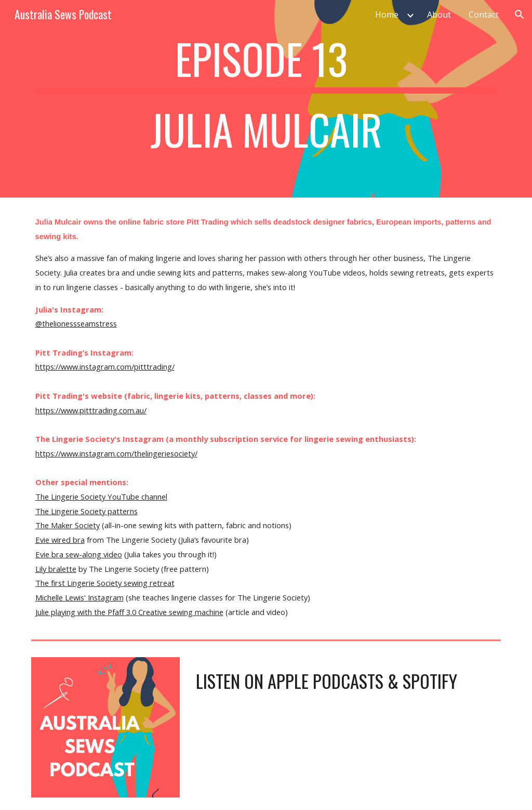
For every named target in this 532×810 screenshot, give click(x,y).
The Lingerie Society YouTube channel (101, 497)
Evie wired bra (60, 540)
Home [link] (387, 15)
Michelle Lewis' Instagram (79, 597)
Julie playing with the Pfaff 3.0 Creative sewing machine (129, 612)
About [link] (439, 15)
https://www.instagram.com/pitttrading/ (105, 367)
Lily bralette (56, 569)
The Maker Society (68, 525)
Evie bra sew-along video (79, 554)
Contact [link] (484, 15)
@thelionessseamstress (76, 323)
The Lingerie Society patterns (87, 511)
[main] (266, 99)
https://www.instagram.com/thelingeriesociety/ (116, 453)
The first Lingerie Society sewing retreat (105, 583)
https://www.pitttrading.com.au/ (91, 410)
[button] (520, 15)
